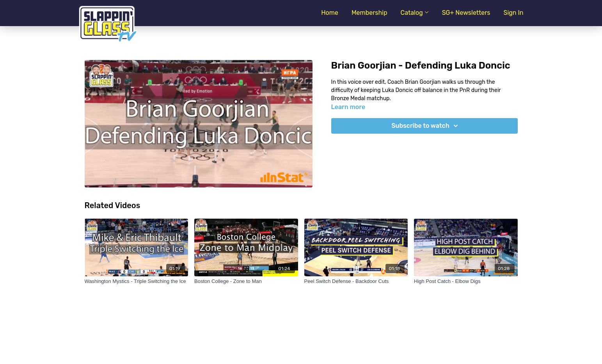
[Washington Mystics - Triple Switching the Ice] (137, 281)
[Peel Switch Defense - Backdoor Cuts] (356, 281)
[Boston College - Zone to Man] (246, 281)
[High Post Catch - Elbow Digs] (466, 281)
